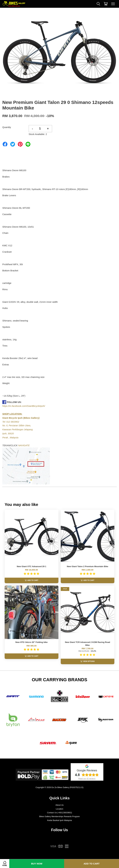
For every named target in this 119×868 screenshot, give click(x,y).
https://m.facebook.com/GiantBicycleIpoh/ (24, 406)
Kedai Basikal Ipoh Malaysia (59, 820)
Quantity (7, 127)
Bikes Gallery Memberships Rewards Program (59, 816)
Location (59, 809)
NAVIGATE (24, 445)
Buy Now (37, 864)
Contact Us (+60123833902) (60, 813)
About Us (59, 805)
